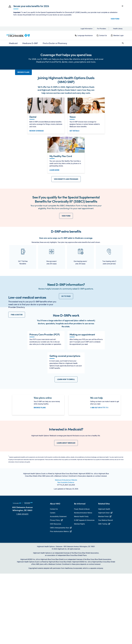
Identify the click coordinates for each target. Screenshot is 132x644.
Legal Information (87, 29)
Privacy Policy (56, 591)
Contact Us (103, 35)
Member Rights (79, 594)
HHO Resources (56, 594)
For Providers (102, 29)
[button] (10, 6)
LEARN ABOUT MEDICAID (66, 513)
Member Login (118, 35)
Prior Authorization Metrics (61, 602)
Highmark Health (104, 579)
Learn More (54, 205)
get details (74, 166)
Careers (53, 583)
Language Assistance (85, 35)
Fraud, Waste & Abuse (82, 579)
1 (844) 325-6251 (22, 584)
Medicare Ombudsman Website (66, 550)
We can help (97, 468)
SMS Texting (104, 594)
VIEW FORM (66, 251)
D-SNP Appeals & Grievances (84, 591)
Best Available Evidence (66, 553)
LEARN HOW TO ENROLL (66, 450)
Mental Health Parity (81, 587)
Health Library (118, 29)
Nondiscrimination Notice (83, 583)
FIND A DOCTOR (17, 367)
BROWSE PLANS (23, 75)
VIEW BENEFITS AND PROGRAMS (66, 214)
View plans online (43, 468)
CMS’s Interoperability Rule (61, 598)
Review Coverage (37, 166)
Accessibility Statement (58, 587)
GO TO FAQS (66, 331)
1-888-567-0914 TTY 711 (99, 478)
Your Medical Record (105, 591)
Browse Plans (40, 478)
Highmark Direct (105, 583)
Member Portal (105, 587)
